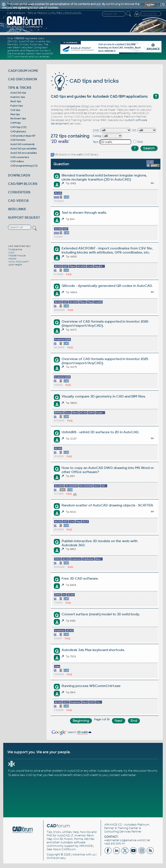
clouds (12, 259)
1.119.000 (19, 38)
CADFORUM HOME (23, 71)
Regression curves (37, 50)
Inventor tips (43, 41)
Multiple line (15, 249)
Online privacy (56, 858)
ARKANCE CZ (113, 825)
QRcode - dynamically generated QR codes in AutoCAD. (107, 286)
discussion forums (145, 771)
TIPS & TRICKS (20, 88)
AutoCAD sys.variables (24, 149)
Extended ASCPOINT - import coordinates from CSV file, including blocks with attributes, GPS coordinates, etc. (107, 250)
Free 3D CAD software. (80, 578)
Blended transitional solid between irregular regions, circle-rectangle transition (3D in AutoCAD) (104, 177)
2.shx (11, 252)
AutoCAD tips (27, 41)
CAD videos (17, 161)
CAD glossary (18, 131)
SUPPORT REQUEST (24, 217)
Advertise (79, 855)
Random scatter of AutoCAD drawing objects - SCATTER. (108, 505)
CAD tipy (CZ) (18, 127)
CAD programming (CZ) (24, 166)
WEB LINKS (17, 209)
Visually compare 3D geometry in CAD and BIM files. (104, 396)
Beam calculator (23, 47)
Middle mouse (17, 255)
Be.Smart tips (18, 118)
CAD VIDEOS (18, 201)
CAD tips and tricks (85, 81)
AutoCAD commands (22, 144)
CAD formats (18, 140)
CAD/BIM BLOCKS (23, 184)
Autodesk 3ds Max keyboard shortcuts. (93, 650)
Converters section (23, 53)
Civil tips (24, 44)
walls (80, 155)
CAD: (96, 130)
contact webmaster (123, 775)
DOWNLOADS (19, 175)
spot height (15, 265)
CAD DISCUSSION (22, 79)
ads (98, 4)
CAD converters (20, 157)
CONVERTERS (19, 192)
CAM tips (16, 123)
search (71, 732)
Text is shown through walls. (84, 213)
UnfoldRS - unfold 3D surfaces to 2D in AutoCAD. (100, 432)
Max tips (15, 114)
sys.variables (42, 57)
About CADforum (64, 849)
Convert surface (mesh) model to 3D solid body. (101, 614)
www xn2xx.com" (19, 262)
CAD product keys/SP (23, 136)
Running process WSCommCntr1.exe (91, 686)
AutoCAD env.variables (24, 153)
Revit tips (13, 44)
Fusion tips (36, 44)
